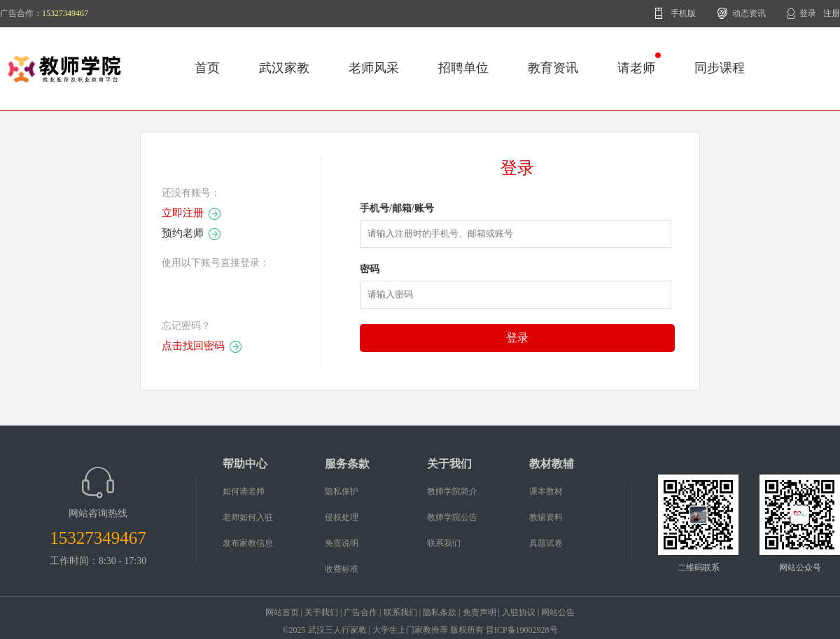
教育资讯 (553, 68)
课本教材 (546, 491)
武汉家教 (284, 68)
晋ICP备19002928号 (522, 630)
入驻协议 (519, 612)
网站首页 (282, 612)
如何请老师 (244, 491)
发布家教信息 (248, 543)
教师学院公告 (452, 517)
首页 (207, 68)
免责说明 (342, 543)
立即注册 (183, 213)
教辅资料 (546, 517)
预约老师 (183, 233)
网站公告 (558, 612)
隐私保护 (342, 491)
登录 (808, 13)
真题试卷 (546, 543)
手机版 (683, 13)
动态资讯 (749, 13)
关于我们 (321, 612)
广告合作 (360, 612)
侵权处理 (342, 517)
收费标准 (342, 569)
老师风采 (374, 68)
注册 (832, 13)
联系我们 (444, 543)
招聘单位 (463, 68)
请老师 (639, 64)
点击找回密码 (193, 346)
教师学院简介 (452, 491)
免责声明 (479, 612)
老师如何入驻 (248, 517)
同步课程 (720, 68)
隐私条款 (440, 612)
